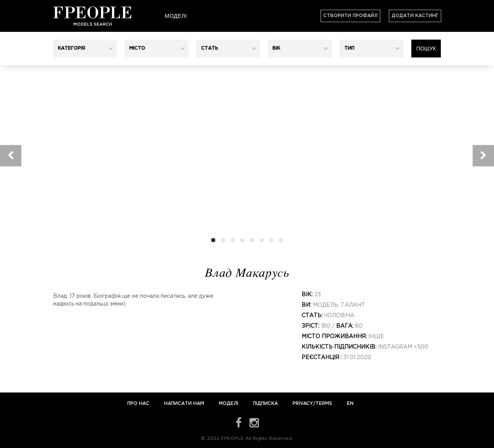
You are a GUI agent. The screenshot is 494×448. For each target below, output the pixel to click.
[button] (85, 49)
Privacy (303, 404)
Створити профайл (350, 16)
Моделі (176, 16)
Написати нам (185, 404)
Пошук (426, 49)
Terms (324, 404)
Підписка (265, 404)
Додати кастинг (415, 16)
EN (350, 404)
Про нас (139, 404)
